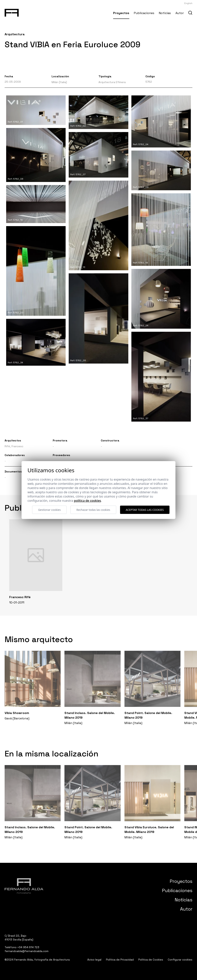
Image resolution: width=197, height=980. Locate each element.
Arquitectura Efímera (112, 82)
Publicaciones (144, 13)
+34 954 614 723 (28, 947)
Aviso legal (94, 960)
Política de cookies (87, 501)
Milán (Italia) (59, 82)
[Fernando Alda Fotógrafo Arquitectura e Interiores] (12, 12)
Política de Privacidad (120, 960)
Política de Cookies (151, 960)
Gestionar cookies (49, 510)
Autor (180, 13)
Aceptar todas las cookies (145, 510)
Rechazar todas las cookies (93, 510)
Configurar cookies (180, 960)
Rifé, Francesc (14, 446)
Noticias (165, 13)
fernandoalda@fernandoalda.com (27, 951)
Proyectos (121, 13)
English (188, 3)
